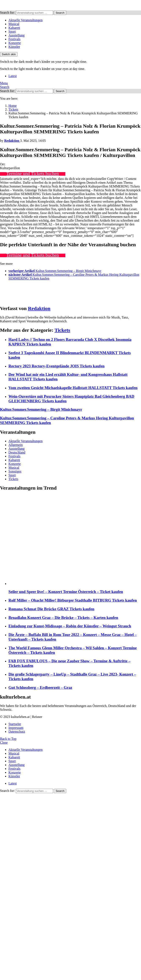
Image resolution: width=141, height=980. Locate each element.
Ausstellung (16, 35)
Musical (14, 24)
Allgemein (16, 445)
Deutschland (17, 452)
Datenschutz (17, 732)
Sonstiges (15, 471)
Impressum (16, 728)
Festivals (14, 39)
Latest (13, 76)
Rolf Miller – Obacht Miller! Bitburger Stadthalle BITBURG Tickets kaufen (73, 600)
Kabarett (14, 28)
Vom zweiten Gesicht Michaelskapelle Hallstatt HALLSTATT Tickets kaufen (73, 388)
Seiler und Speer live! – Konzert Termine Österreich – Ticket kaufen (66, 592)
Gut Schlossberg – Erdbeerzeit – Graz (40, 687)
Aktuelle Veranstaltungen (26, 20)
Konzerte (15, 43)
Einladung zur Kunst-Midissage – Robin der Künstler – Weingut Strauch (70, 626)
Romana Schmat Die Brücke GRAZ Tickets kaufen (51, 609)
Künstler (14, 47)
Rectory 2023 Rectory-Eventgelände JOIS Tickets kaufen (56, 366)
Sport (12, 31)
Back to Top (8, 739)
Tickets (62, 330)
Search (60, 13)
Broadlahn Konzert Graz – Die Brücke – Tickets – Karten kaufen (63, 618)
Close (4, 742)
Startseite (15, 724)
